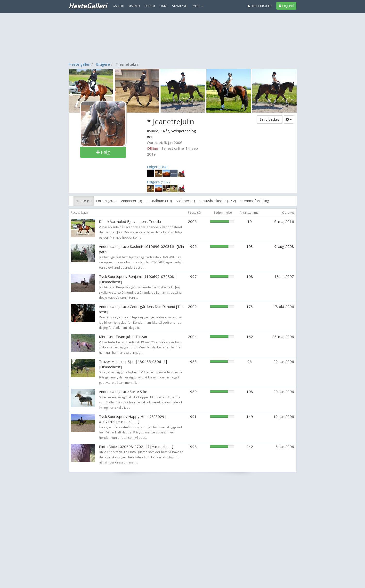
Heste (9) (84, 201)
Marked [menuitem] (134, 6)
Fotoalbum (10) (159, 201)
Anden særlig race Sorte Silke (123, 392)
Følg (103, 152)
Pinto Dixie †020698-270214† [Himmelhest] (136, 447)
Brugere (103, 64)
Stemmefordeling (255, 201)
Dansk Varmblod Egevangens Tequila (130, 221)
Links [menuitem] (164, 6)
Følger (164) (157, 167)
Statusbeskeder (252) (218, 201)
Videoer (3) (186, 201)
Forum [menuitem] (150, 6)
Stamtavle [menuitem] (180, 6)
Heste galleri (79, 64)
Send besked (270, 119)
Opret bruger (260, 6)
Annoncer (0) (132, 201)
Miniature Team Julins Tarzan (123, 337)
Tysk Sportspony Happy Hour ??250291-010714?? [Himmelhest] (133, 419)
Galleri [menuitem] (118, 6)
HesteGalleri (88, 6)
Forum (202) (106, 201)
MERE (198, 6)
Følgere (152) (158, 182)
